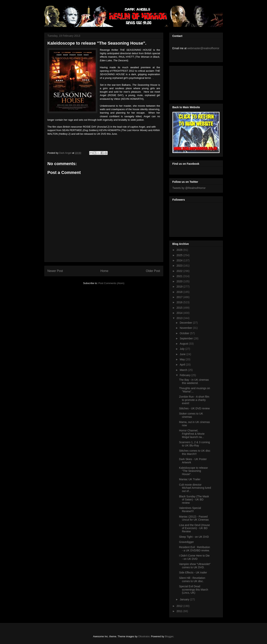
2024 (180, 260)
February (185, 375)
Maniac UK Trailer (190, 479)
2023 (180, 266)
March (184, 370)
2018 (180, 292)
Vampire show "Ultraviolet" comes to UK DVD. (195, 566)
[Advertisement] (190, 82)
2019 (180, 287)
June (183, 354)
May (183, 359)
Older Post (153, 271)
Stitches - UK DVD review (194, 408)
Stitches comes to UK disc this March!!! (195, 452)
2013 (180, 318)
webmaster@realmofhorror (203, 48)
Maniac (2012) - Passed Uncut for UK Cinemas (194, 518)
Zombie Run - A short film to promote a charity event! (194, 400)
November (186, 328)
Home (104, 271)
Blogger (169, 636)
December (186, 323)
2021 (180, 276)
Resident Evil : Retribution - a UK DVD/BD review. (194, 549)
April (183, 365)
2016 (180, 302)
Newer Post (55, 271)
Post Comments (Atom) (111, 283)
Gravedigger (186, 542)
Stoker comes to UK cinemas (191, 415)
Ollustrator (144, 636)
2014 (180, 313)
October (185, 333)
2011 (180, 611)
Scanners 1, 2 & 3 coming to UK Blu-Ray (194, 444)
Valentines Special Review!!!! (190, 510)
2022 (180, 271)
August (184, 344)
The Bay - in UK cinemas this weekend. (194, 381)
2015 (180, 308)
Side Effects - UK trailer (193, 573)
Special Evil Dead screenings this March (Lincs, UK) (193, 590)
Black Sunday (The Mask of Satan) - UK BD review (194, 500)
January (185, 599)
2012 (180, 606)
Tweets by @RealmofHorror (189, 188)
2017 (180, 297)
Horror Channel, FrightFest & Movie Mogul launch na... (192, 434)
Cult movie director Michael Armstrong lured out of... (195, 488)
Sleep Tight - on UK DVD (194, 537)
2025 (180, 255)
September (187, 338)
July (183, 349)
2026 (180, 250)
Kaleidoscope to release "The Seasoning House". (193, 471)
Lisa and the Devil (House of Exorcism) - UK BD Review (194, 528)
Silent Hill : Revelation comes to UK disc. (192, 580)
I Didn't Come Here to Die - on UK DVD (194, 557)
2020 (180, 281)
